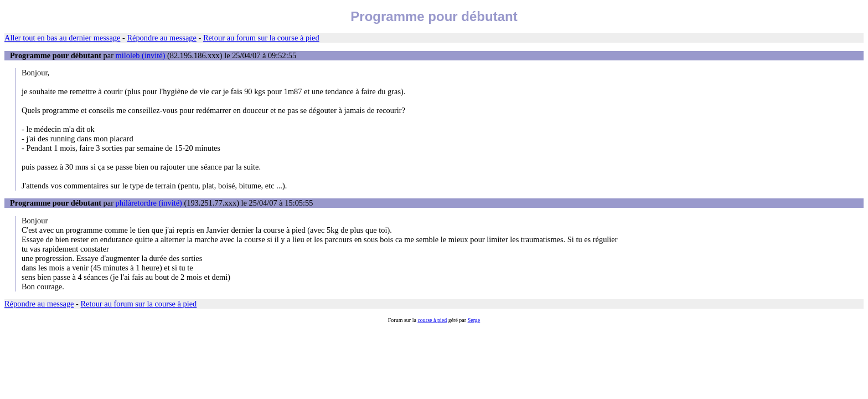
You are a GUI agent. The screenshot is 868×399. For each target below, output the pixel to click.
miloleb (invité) (141, 55)
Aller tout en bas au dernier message (62, 38)
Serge (474, 320)
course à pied (432, 320)
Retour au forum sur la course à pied (261, 38)
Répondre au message (161, 38)
